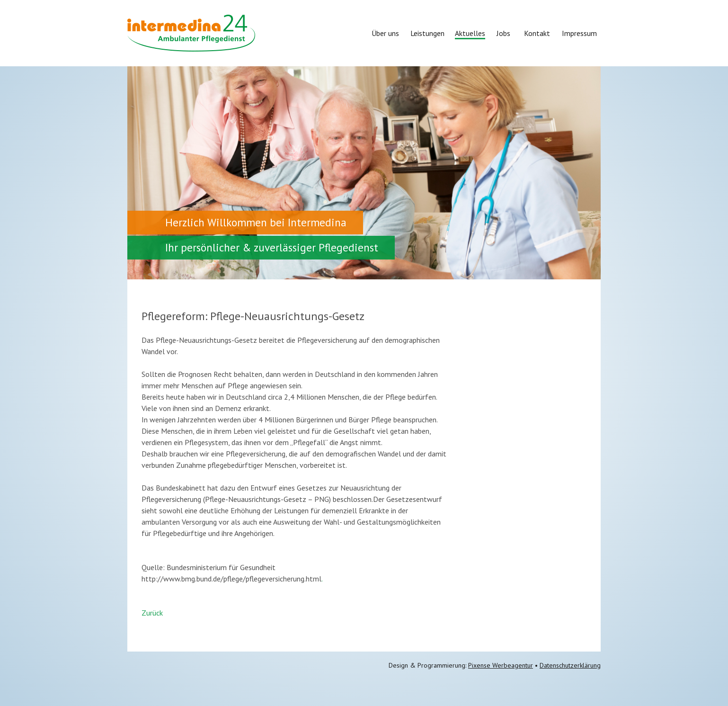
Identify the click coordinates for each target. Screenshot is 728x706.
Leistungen (427, 33)
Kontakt (537, 33)
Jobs (503, 33)
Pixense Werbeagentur (501, 665)
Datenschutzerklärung (570, 665)
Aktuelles (470, 33)
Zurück (152, 613)
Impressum (579, 33)
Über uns (385, 33)
